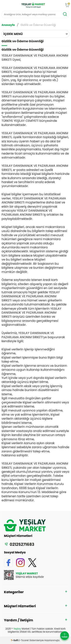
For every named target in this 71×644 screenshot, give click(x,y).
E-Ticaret (24, 640)
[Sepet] (67, 5)
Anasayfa (8, 25)
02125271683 (19, 544)
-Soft (15, 640)
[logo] (33, 5)
